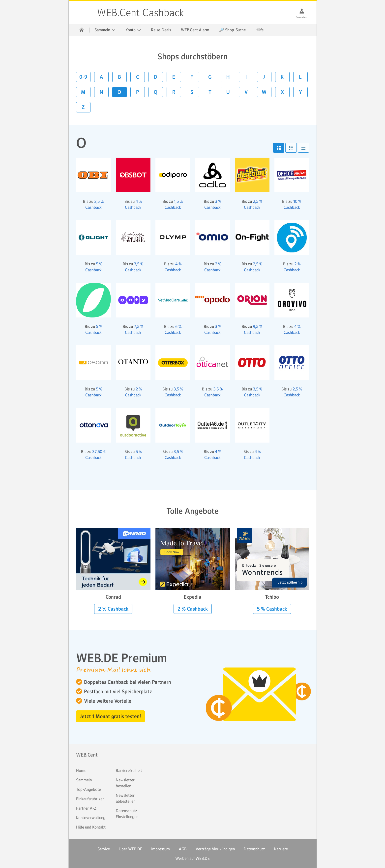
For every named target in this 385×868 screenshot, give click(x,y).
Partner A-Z (86, 808)
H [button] (228, 77)
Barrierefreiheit (129, 770)
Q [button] (156, 92)
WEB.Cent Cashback (83, 12)
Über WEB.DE (131, 849)
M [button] (83, 92)
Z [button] (83, 107)
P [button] (138, 92)
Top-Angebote (89, 789)
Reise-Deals (161, 30)
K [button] (282, 77)
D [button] (156, 77)
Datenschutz (254, 849)
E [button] (174, 77)
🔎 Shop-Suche (232, 30)
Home (81, 770)
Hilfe (260, 30)
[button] (279, 148)
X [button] (282, 92)
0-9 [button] (83, 77)
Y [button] (300, 92)
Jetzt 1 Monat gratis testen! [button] (110, 716)
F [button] (192, 77)
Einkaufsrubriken (90, 799)
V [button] (246, 92)
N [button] (101, 92)
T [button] (210, 92)
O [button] (119, 92)
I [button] (246, 77)
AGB (183, 849)
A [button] (101, 77)
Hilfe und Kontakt (91, 827)
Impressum (161, 849)
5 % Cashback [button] (272, 609)
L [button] (300, 77)
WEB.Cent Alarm (195, 30)
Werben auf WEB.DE (192, 858)
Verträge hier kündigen (215, 849)
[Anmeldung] (302, 11)
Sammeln (84, 780)
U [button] (228, 92)
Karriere (281, 849)
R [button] (174, 92)
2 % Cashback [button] (113, 609)
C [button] (138, 77)
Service (104, 849)
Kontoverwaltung (91, 818)
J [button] (264, 77)
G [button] (210, 77)
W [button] (264, 92)
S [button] (192, 92)
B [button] (119, 77)
